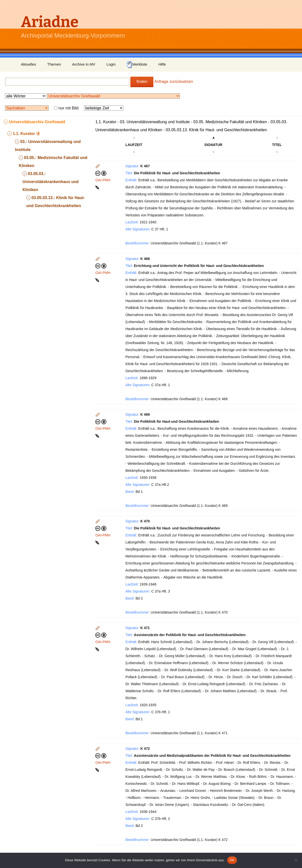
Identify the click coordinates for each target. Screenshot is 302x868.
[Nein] (296, 860)
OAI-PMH (103, 180)
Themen (54, 64)
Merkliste (137, 65)
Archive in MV (84, 64)
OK (232, 860)
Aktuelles (29, 64)
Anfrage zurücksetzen (174, 82)
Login (111, 64)
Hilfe (162, 64)
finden (142, 82)
